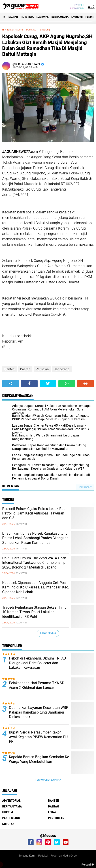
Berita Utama (60, 17)
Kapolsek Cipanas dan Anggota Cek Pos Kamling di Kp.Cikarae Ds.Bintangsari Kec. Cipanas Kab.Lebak (36, 587)
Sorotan (8, 824)
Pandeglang (11, 818)
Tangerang (62, 369)
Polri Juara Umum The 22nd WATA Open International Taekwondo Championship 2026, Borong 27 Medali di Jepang (34, 563)
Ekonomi (77, 17)
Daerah (13, 17)
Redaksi (43, 856)
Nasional (43, 17)
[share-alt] (11, 384)
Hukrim (8, 812)
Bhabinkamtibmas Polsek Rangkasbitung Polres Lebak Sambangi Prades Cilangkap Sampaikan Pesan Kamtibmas (35, 538)
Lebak (52, 812)
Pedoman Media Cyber (64, 856)
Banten (10, 369)
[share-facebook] (29, 384)
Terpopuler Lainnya (48, 780)
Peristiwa (27, 17)
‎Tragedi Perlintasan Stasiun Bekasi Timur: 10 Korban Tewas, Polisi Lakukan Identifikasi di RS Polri (35, 612)
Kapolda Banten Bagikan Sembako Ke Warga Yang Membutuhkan (39, 759)
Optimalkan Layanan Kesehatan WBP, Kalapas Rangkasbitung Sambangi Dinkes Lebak (39, 712)
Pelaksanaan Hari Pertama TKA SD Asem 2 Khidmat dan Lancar (37, 685)
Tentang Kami (27, 856)
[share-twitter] (48, 384)
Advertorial (11, 801)
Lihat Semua (48, 633)
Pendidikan (56, 818)
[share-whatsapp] (67, 384)
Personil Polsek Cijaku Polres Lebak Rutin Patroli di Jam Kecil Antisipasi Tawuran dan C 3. (35, 513)
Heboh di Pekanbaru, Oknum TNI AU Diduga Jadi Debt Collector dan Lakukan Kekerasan (37, 663)
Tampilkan (85, 487)
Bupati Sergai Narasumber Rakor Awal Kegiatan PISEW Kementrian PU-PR (39, 737)
